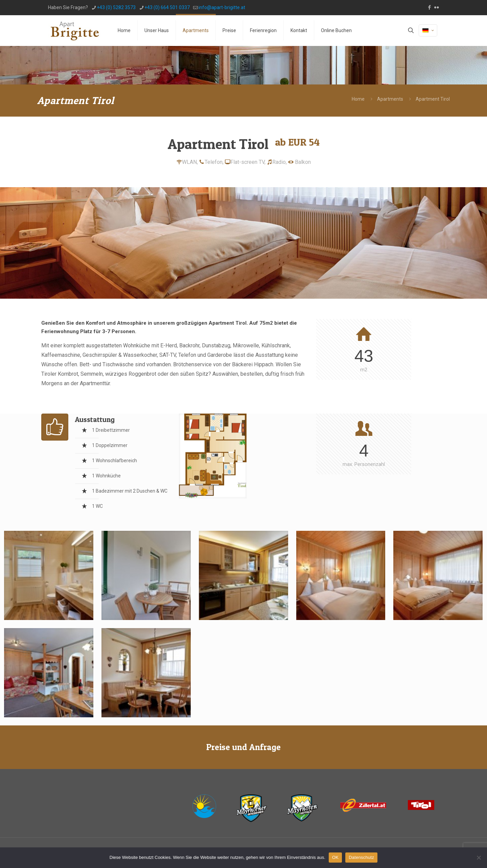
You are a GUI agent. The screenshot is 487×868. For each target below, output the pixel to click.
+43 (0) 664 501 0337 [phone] (167, 7)
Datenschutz (361, 857)
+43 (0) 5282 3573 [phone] (116, 7)
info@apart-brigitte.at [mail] (222, 7)
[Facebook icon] (429, 7)
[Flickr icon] (436, 7)
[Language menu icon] (428, 30)
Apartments (390, 99)
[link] (213, 456)
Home (358, 99)
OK (335, 857)
